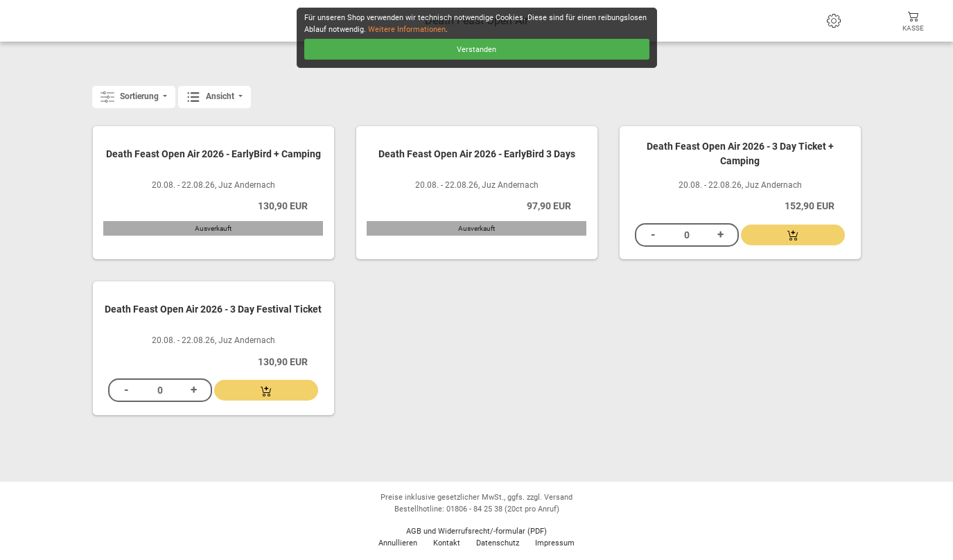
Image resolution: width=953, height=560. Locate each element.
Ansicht (211, 97)
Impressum (555, 543)
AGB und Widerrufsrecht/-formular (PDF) (476, 531)
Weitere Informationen (407, 29)
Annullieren (398, 543)
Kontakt (447, 543)
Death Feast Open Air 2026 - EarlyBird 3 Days (477, 154)
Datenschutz (498, 543)
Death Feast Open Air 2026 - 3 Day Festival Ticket (213, 309)
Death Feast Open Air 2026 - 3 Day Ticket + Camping (740, 154)
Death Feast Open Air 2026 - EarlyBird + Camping (213, 154)
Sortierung (131, 97)
